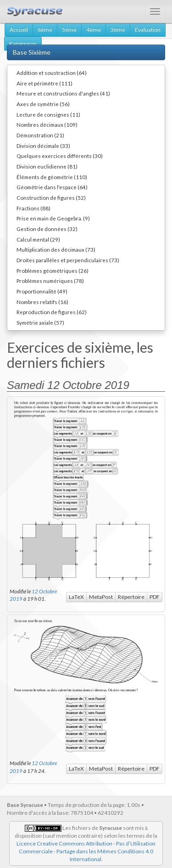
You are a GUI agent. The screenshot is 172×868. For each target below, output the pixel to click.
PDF (155, 597)
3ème (118, 30)
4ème (94, 30)
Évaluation (148, 30)
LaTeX (76, 597)
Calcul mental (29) (38, 239)
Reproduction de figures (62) (52, 312)
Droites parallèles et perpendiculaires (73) (68, 260)
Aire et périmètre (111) (44, 83)
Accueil (19, 30)
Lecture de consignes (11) (48, 114)
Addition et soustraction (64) (52, 73)
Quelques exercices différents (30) (60, 156)
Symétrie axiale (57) (40, 322)
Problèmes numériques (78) (50, 281)
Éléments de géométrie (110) (52, 177)
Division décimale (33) (43, 146)
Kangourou (23, 43)
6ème (45, 30)
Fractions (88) (33, 208)
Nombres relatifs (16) (42, 302)
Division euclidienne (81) (47, 166)
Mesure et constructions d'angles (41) (63, 93)
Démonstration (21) (40, 135)
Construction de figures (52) (51, 197)
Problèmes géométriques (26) (53, 271)
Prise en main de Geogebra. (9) (53, 218)
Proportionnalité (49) (42, 291)
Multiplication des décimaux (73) (56, 249)
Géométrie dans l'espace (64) (52, 187)
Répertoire (131, 597)
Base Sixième (32, 52)
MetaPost (101, 597)
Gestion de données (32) (47, 229)
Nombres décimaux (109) (47, 124)
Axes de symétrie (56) (43, 104)
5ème (69, 30)
